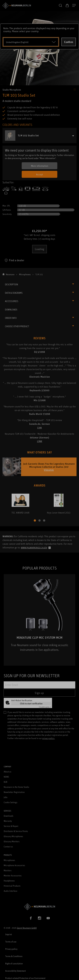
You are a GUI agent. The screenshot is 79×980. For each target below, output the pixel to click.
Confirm (69, 42)
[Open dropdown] (31, 42)
